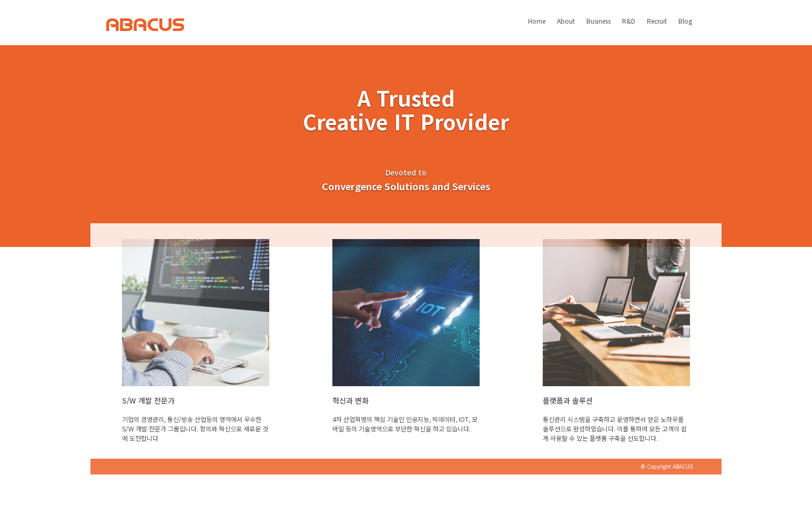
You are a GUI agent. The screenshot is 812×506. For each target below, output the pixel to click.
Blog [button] (685, 28)
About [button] (566, 28)
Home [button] (537, 28)
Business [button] (598, 28)
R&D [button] (629, 28)
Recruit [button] (657, 28)
